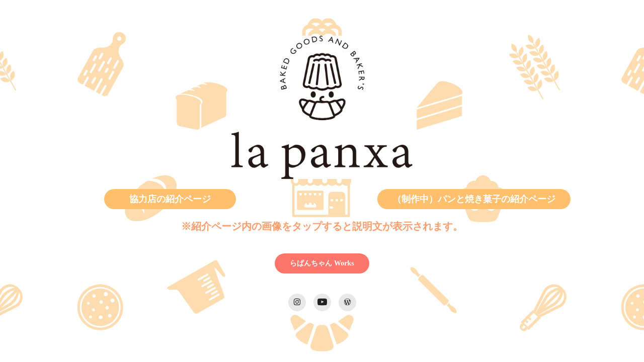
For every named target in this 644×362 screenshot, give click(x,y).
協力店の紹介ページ (170, 199)
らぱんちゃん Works (322, 263)
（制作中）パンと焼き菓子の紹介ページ (474, 199)
